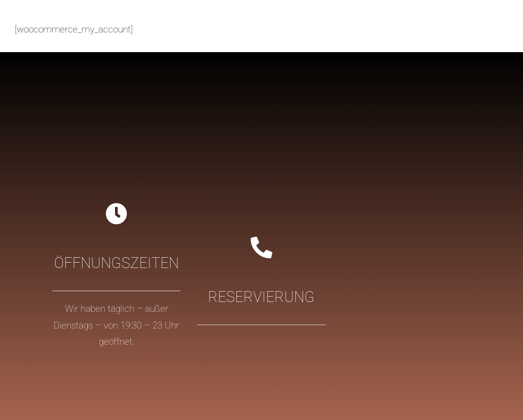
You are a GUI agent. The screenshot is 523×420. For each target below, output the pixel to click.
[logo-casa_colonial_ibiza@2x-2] (82, 15)
